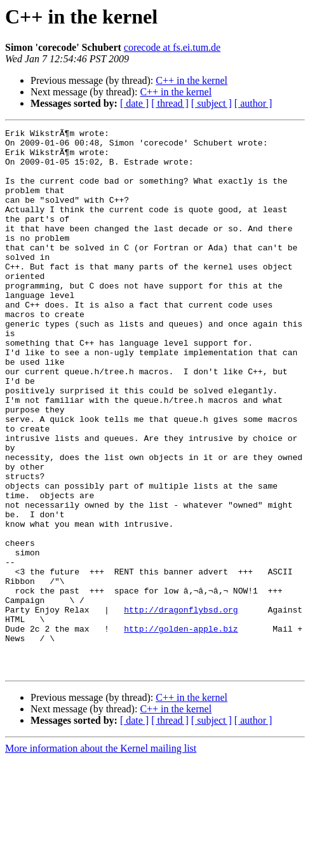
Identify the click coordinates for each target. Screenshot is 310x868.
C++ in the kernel (192, 80)
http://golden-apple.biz (181, 729)
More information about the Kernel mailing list (101, 857)
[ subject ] (212, 103)
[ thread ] (170, 103)
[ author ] (253, 103)
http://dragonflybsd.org (181, 707)
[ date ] (134, 103)
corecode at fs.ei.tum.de (172, 47)
